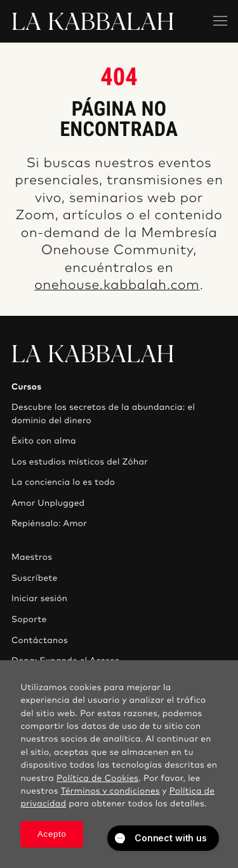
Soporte (29, 620)
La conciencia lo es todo (63, 482)
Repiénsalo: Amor (49, 524)
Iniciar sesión (39, 599)
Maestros (32, 557)
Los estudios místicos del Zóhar (80, 462)
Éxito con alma (44, 441)
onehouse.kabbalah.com (117, 286)
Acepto (52, 834)
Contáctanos (40, 641)
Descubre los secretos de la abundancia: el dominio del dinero (103, 414)
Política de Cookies (97, 778)
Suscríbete (35, 578)
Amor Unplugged (48, 503)
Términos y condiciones (110, 791)
